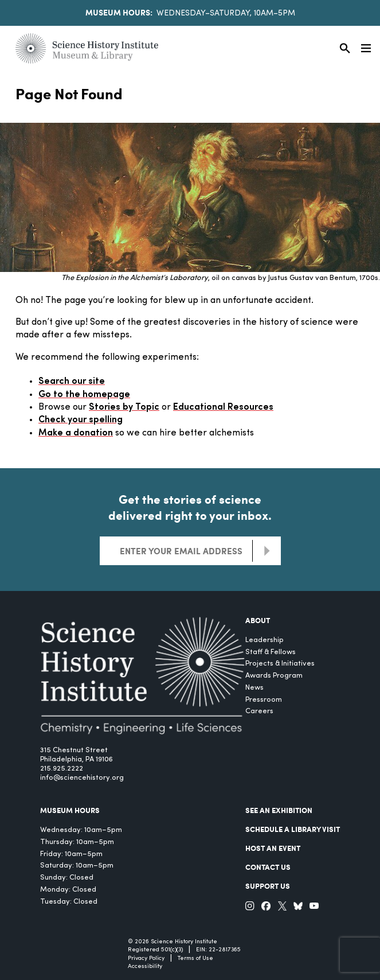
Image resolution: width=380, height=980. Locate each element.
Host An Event (273, 848)
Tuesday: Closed (69, 902)
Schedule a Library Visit (293, 829)
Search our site (72, 382)
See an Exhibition (279, 810)
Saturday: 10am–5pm (77, 866)
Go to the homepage (84, 395)
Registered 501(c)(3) (155, 950)
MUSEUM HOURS (70, 810)
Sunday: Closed (67, 878)
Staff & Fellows (271, 652)
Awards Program (274, 676)
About (258, 620)
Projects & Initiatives (280, 664)
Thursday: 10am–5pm (77, 842)
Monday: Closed (68, 890)
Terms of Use (195, 958)
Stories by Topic (124, 407)
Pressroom (264, 700)
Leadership (265, 640)
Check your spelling (81, 420)
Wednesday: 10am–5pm (81, 830)
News (254, 688)
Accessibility (145, 967)
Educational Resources (223, 407)
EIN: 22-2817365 (218, 950)
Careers (259, 711)
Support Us (268, 886)
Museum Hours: (119, 12)
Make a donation (76, 433)
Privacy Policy (146, 958)
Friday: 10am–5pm (71, 854)
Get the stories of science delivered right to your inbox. (190, 507)
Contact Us (268, 867)
